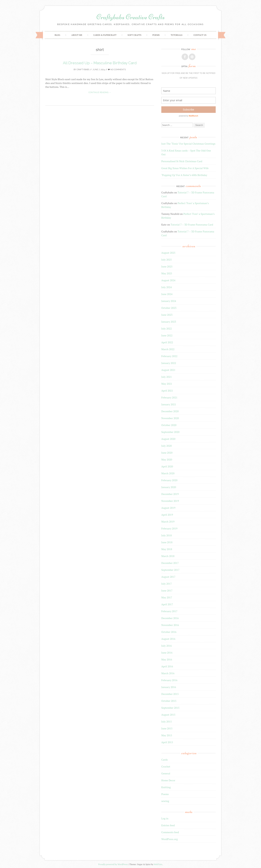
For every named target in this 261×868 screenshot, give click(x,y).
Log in (165, 818)
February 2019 (169, 528)
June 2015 (167, 728)
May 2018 (167, 549)
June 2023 (167, 315)
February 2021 (169, 397)
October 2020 (169, 425)
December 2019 (170, 494)
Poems (156, 35)
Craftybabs (83, 70)
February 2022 (169, 356)
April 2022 (167, 342)
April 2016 (167, 666)
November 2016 (170, 625)
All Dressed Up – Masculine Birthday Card (100, 63)
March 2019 (168, 522)
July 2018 (166, 535)
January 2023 (169, 322)
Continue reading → (100, 92)
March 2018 (168, 556)
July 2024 (166, 287)
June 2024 (167, 294)
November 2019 (170, 501)
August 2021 (168, 370)
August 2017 (168, 577)
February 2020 (169, 480)
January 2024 (169, 301)
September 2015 (170, 708)
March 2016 (168, 673)
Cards (164, 760)
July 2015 (166, 721)
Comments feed (170, 832)
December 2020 (170, 411)
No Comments (117, 70)
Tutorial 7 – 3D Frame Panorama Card (192, 225)
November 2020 (170, 418)
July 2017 (166, 584)
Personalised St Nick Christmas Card (182, 161)
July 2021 (166, 377)
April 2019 (167, 515)
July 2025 (166, 260)
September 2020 (170, 432)
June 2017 (167, 590)
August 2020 (168, 439)
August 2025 (168, 253)
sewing (165, 801)
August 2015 (168, 715)
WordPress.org (169, 839)
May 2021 (167, 384)
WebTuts (158, 864)
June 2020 (167, 453)
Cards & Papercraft (105, 35)
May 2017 (167, 597)
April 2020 (167, 466)
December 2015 (170, 694)
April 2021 (167, 391)
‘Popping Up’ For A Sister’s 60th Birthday (184, 175)
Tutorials (177, 35)
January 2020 (169, 487)
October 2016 (169, 632)
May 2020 (167, 459)
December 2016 (170, 618)
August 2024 (168, 280)
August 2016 (168, 639)
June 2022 (167, 335)
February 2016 (169, 680)
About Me (77, 35)
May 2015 (167, 735)
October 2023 (169, 308)
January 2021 (169, 404)
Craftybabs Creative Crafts (131, 17)
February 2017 (169, 611)
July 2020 (166, 446)
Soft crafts (134, 35)
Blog (57, 35)
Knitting (166, 787)
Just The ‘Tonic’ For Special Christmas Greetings (188, 144)
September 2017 (170, 570)
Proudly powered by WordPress (113, 864)
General (166, 773)
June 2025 (167, 266)
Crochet (166, 766)
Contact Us (200, 35)
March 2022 (168, 349)
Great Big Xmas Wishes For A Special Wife (185, 168)
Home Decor (168, 780)
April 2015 (167, 742)
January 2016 (169, 687)
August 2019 (168, 508)
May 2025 (167, 273)
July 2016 (166, 646)
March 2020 (168, 473)
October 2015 (169, 701)
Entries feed (168, 825)
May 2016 (167, 659)
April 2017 (167, 604)
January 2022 (169, 363)
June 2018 (167, 542)
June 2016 (167, 653)
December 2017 (170, 563)
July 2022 (166, 328)
